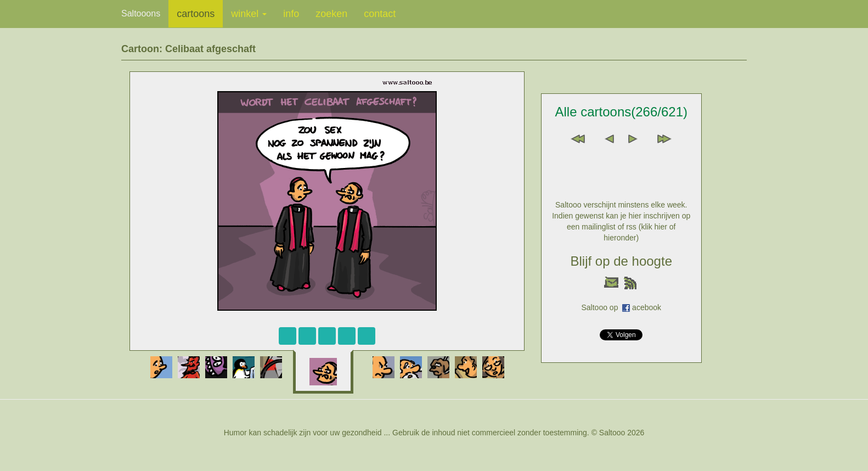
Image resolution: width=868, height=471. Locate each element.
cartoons (196, 14)
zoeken (331, 14)
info (291, 14)
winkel (249, 14)
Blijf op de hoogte (621, 261)
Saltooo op (602, 307)
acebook (647, 307)
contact (380, 14)
